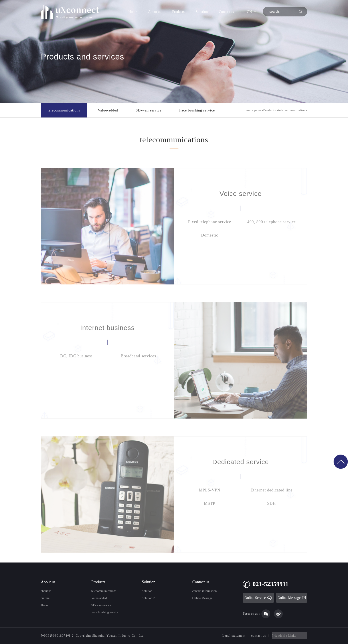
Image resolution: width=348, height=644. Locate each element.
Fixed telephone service (210, 234)
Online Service (258, 598)
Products (178, 12)
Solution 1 (148, 591)
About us (155, 12)
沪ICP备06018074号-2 (57, 636)
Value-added (108, 110)
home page (253, 110)
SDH (272, 516)
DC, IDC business (76, 368)
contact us (259, 636)
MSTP (210, 516)
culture (45, 598)
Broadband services (138, 368)
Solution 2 (148, 598)
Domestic (210, 248)
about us (46, 591)
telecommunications (64, 110)
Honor (45, 605)
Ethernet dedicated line (272, 503)
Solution (202, 12)
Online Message (203, 598)
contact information (205, 591)
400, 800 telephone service (272, 234)
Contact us (226, 12)
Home (133, 12)
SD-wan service (149, 110)
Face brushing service (197, 110)
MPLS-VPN (210, 503)
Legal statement (234, 636)
